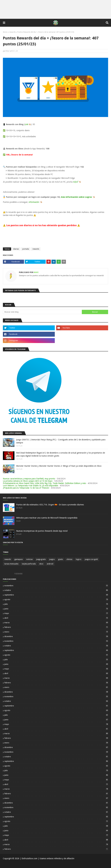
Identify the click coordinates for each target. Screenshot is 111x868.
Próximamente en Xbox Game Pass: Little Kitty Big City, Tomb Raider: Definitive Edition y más (44, 483)
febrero (56, 627)
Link (27, 124)
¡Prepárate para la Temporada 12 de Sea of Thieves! (26, 488)
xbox (41, 564)
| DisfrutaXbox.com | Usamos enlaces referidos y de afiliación (47, 858)
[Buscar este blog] (42, 312)
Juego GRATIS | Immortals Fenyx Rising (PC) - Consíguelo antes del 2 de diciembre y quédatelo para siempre (61, 441)
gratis (61, 559)
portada (26, 249)
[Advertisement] (55, 9)
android (50, 564)
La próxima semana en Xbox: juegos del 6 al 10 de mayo (28, 481)
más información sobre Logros (76, 197)
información (34, 202)
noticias (29, 559)
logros (79, 559)
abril (56, 618)
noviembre (56, 586)
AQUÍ (75, 182)
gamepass (19, 559)
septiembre (56, 595)
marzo (56, 623)
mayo (56, 613)
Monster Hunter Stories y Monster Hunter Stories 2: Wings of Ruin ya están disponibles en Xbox (59, 466)
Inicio (5, 32)
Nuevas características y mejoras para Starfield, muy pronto (29, 479)
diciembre (56, 636)
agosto (56, 599)
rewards (12, 32)
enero (56, 632)
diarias (16, 249)
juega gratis (41, 559)
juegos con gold (91, 559)
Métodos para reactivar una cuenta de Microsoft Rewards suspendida (47, 518)
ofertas (69, 559)
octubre (56, 590)
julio (56, 604)
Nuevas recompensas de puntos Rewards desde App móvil (42, 531)
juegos (52, 559)
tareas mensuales (11, 564)
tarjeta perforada (29, 564)
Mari (8, 51)
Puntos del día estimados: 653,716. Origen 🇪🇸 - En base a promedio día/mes (50, 505)
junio (56, 609)
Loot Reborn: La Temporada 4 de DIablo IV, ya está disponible (30, 486)
